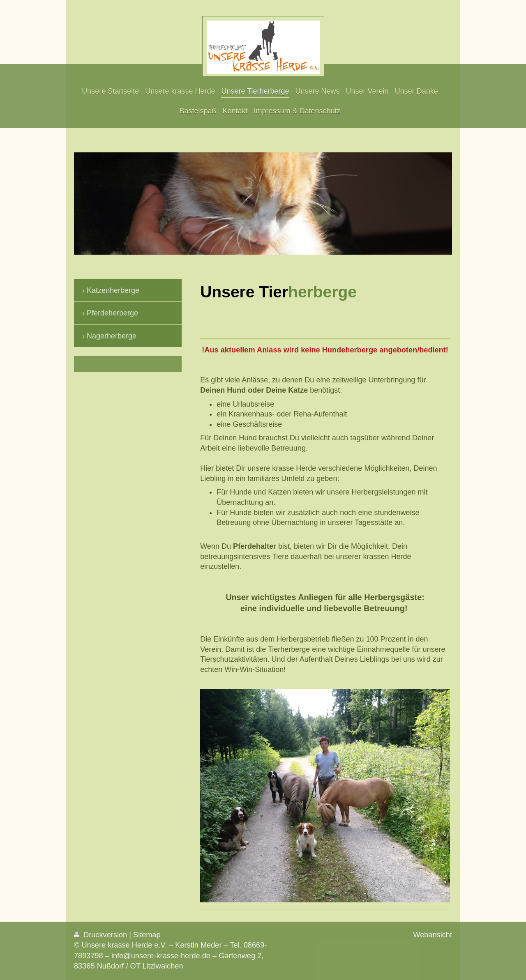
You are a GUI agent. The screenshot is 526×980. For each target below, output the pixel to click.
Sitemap (147, 935)
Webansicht (433, 935)
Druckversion (102, 935)
